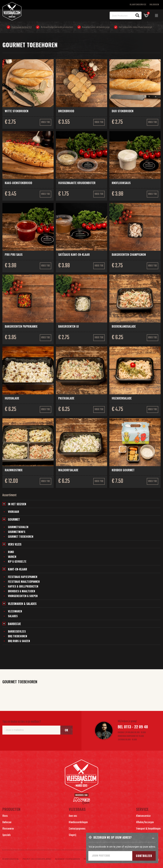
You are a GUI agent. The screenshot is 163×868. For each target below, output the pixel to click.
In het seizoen (17, 504)
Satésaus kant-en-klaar (74, 254)
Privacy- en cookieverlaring (37, 859)
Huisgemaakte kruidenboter (77, 183)
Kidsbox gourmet (123, 470)
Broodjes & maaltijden (21, 591)
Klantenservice (138, 5)
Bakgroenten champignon (129, 254)
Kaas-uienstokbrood (18, 183)
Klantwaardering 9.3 (21, 27)
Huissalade (12, 398)
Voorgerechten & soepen (23, 596)
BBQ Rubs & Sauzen (19, 641)
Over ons (73, 816)
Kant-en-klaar (18, 569)
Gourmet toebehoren (21, 537)
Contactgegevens (77, 829)
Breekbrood (66, 111)
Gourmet (14, 519)
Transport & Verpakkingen (148, 829)
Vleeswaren (15, 611)
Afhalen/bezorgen (145, 822)
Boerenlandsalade (124, 326)
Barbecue (14, 624)
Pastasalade (66, 398)
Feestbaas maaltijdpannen (24, 582)
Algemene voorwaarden (67, 859)
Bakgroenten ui (69, 326)
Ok (66, 730)
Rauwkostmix (14, 470)
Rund (11, 552)
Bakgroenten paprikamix (21, 326)
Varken (12, 557)
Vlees (5, 816)
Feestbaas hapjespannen (23, 577)
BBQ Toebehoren (18, 636)
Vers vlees (15, 544)
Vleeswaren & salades (22, 604)
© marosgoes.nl (11, 859)
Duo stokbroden (123, 111)
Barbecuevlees (17, 631)
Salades (13, 616)
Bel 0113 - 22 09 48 (133, 727)
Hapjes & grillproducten (23, 586)
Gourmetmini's (17, 532)
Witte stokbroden (17, 111)
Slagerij (73, 835)
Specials (7, 835)
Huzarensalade (122, 398)
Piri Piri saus (14, 254)
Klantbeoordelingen (78, 822)
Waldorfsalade (68, 470)
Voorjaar (14, 512)
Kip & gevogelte (17, 561)
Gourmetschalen (18, 527)
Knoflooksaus (121, 183)
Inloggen (154, 5)
